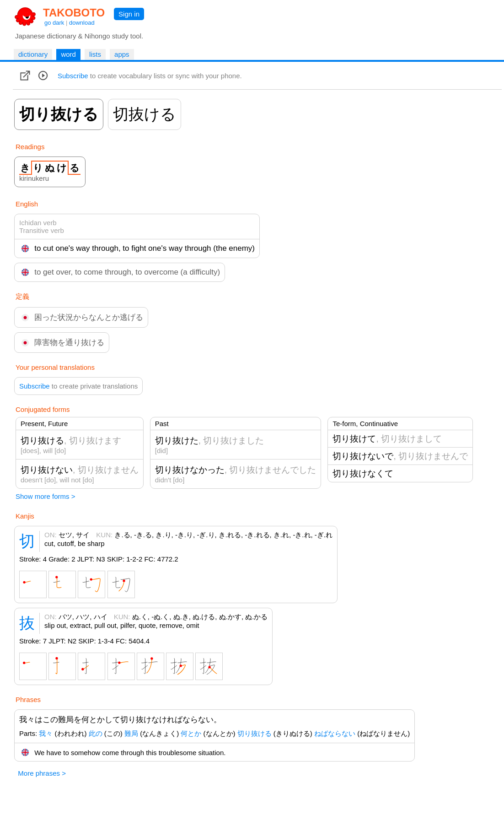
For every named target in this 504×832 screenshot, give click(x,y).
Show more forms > (45, 496)
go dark (54, 23)
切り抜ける (255, 733)
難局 (131, 733)
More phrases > (42, 773)
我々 (46, 733)
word (68, 54)
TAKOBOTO (74, 13)
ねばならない (335, 733)
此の (96, 733)
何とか (191, 733)
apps (122, 54)
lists (95, 54)
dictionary (33, 54)
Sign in (129, 14)
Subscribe (73, 76)
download (82, 23)
